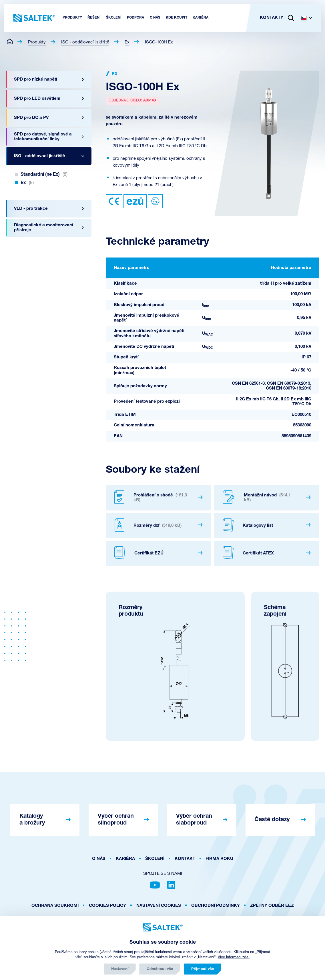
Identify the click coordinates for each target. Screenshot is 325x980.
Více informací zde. (234, 957)
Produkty (37, 42)
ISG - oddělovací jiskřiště (85, 42)
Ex (127, 42)
